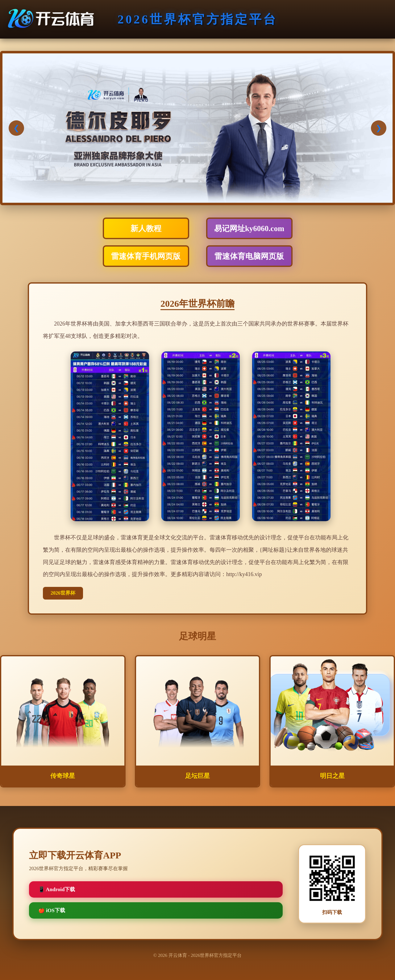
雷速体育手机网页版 (146, 256)
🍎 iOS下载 (52, 910)
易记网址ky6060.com (249, 228)
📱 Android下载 (57, 889)
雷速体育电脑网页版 (249, 256)
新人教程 (146, 228)
